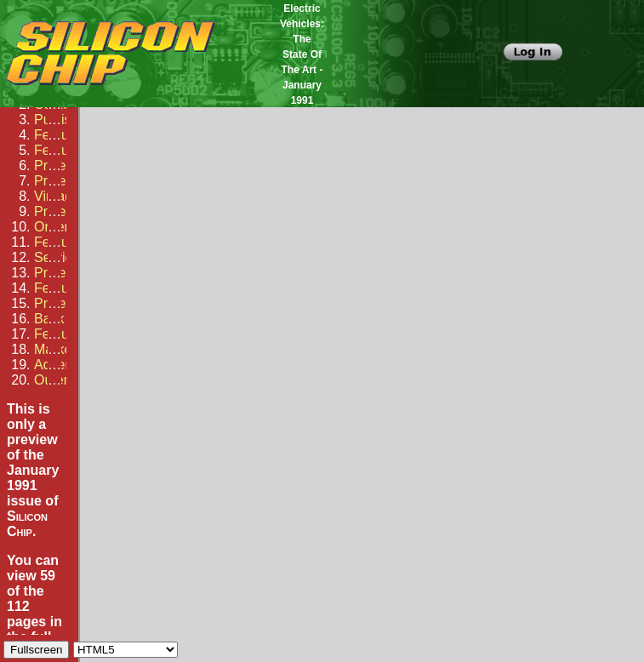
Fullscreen (36, 650)
